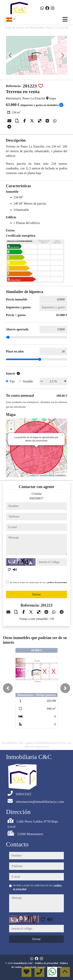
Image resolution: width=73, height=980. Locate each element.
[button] (8, 688)
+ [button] (11, 424)
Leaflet (32, 475)
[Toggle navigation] (65, 19)
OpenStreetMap (47, 475)
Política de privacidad (47, 963)
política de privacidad (57, 582)
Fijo (12, 381)
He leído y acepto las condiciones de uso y (38, 582)
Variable (28, 381)
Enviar (36, 594)
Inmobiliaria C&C (23, 963)
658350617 (37, 498)
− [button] (11, 430)
